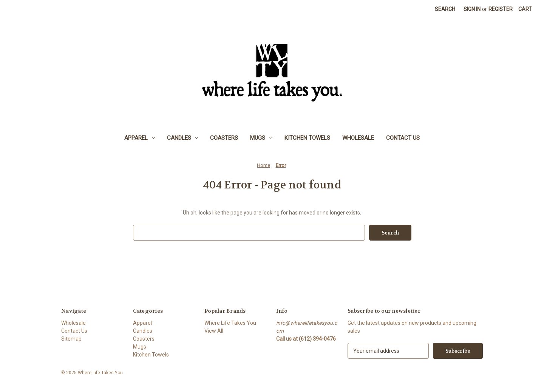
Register (501, 9)
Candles (183, 138)
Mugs (261, 138)
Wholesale (358, 138)
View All (214, 331)
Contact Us (403, 138)
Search (445, 9)
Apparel (140, 138)
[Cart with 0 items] (525, 9)
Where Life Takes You (230, 323)
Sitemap (71, 339)
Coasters (224, 138)
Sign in (472, 9)
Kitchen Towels (307, 138)
